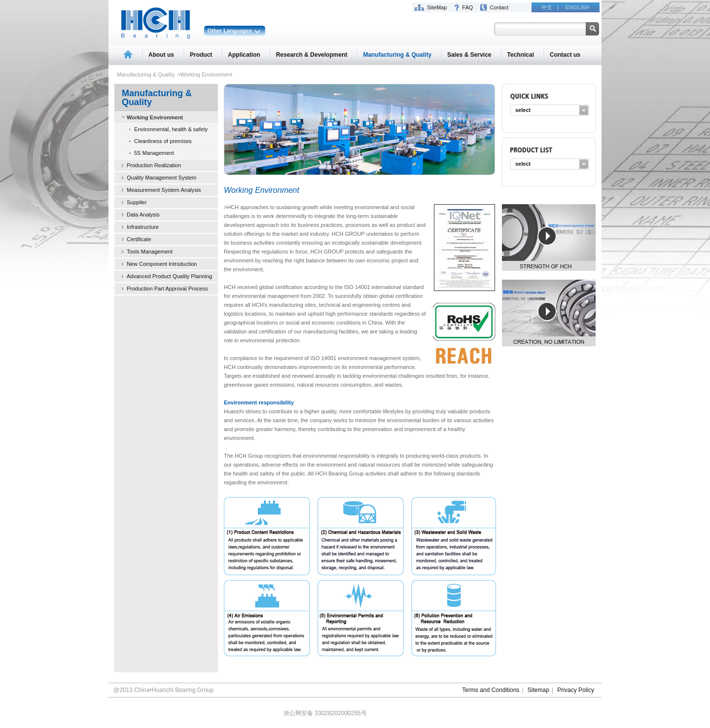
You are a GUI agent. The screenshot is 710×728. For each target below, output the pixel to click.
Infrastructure (143, 227)
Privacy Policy (576, 690)
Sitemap (538, 690)
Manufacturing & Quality (397, 55)
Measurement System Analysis (164, 190)
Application (244, 55)
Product (201, 55)
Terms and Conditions (491, 690)
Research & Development (312, 55)
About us (161, 55)
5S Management (154, 153)
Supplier (137, 202)
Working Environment (155, 117)
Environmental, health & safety (171, 129)
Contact (499, 7)
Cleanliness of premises (163, 141)
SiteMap (437, 7)
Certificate (139, 239)
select (523, 110)
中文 (547, 7)
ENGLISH (578, 7)
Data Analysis (143, 215)
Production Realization (154, 165)
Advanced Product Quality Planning (169, 276)
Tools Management (150, 252)
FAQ (467, 7)
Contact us (565, 55)
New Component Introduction (162, 264)
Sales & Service (469, 55)
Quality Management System (161, 178)
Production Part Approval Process (167, 289)
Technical (521, 55)
